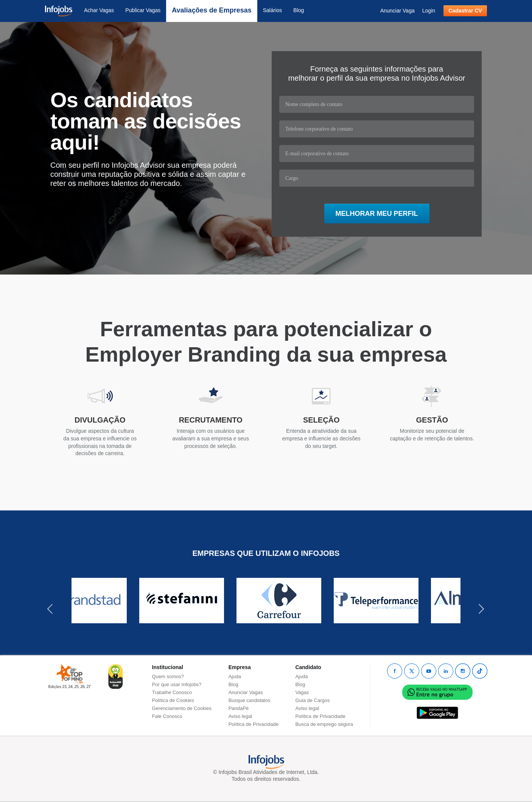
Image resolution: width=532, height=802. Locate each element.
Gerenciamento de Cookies (182, 708)
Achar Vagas (99, 10)
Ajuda (235, 676)
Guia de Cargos (312, 700)
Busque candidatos (250, 700)
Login (429, 11)
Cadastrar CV (465, 11)
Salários (273, 10)
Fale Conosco (167, 716)
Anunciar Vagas (246, 692)
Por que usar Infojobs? (177, 684)
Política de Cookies (173, 700)
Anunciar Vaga (397, 11)
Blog (299, 10)
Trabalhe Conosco (172, 692)
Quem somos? (168, 676)
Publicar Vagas (143, 10)
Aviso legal (240, 716)
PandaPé (239, 708)
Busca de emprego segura (324, 724)
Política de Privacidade (254, 724)
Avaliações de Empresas (212, 10)
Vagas (302, 692)
